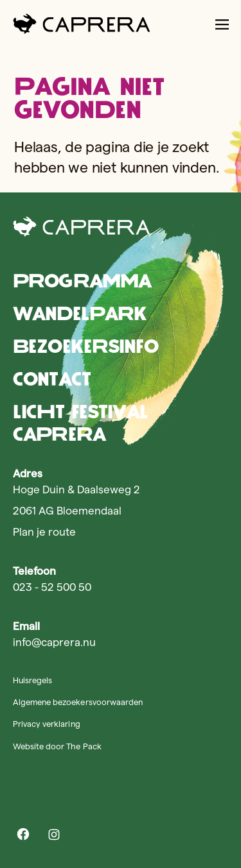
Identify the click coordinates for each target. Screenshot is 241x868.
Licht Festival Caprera (80, 423)
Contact (52, 379)
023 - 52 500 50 (52, 587)
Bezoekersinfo (85, 346)
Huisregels (32, 680)
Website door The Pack (57, 746)
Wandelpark (80, 313)
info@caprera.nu (54, 642)
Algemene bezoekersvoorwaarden (78, 702)
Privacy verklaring (47, 724)
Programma (82, 281)
